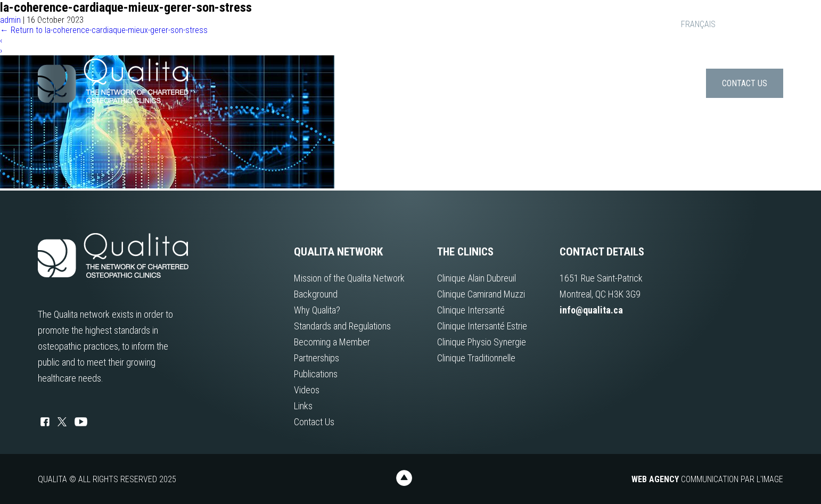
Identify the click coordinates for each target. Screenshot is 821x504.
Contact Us (745, 83)
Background (316, 294)
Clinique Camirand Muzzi (481, 294)
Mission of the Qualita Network (349, 278)
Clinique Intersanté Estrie (482, 326)
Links (685, 83)
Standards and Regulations (342, 326)
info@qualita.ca (72, 24)
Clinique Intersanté (471, 310)
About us (519, 83)
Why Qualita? (317, 310)
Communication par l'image (707, 479)
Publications (630, 83)
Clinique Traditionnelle (476, 358)
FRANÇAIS (698, 24)
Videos (307, 390)
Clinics (570, 83)
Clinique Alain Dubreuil (477, 278)
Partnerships (317, 358)
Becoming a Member (332, 342)
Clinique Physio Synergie (482, 342)
